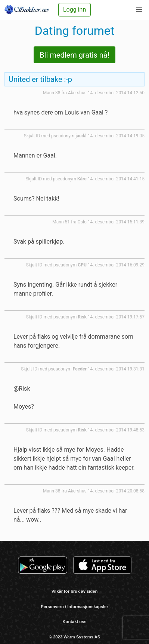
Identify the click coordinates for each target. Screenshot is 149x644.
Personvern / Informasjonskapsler (74, 607)
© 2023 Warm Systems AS (74, 637)
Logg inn (74, 10)
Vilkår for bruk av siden (75, 591)
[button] (139, 10)
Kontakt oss (74, 622)
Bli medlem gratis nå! (74, 55)
